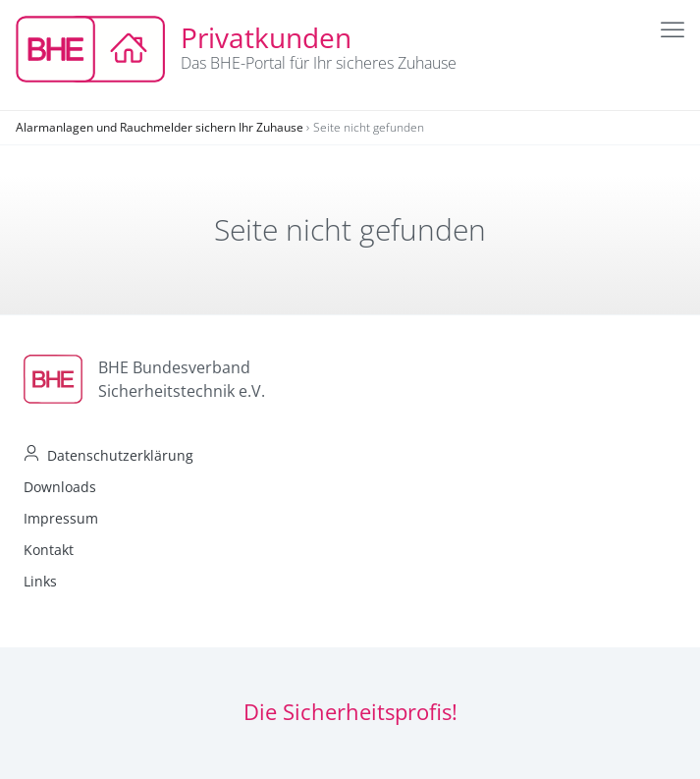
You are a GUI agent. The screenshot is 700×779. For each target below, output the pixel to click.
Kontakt (49, 550)
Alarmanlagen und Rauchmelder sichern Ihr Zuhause (160, 127)
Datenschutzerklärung (120, 455)
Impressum (61, 518)
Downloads (60, 487)
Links (40, 581)
